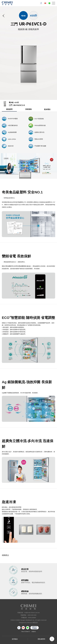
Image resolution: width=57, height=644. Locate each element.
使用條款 (15, 639)
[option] (28, 65)
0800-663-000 (32, 615)
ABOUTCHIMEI (34, 628)
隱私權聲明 (42, 639)
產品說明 (9, 109)
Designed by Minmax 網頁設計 (29, 623)
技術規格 (28, 109)
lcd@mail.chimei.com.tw (32, 613)
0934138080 (32, 618)
